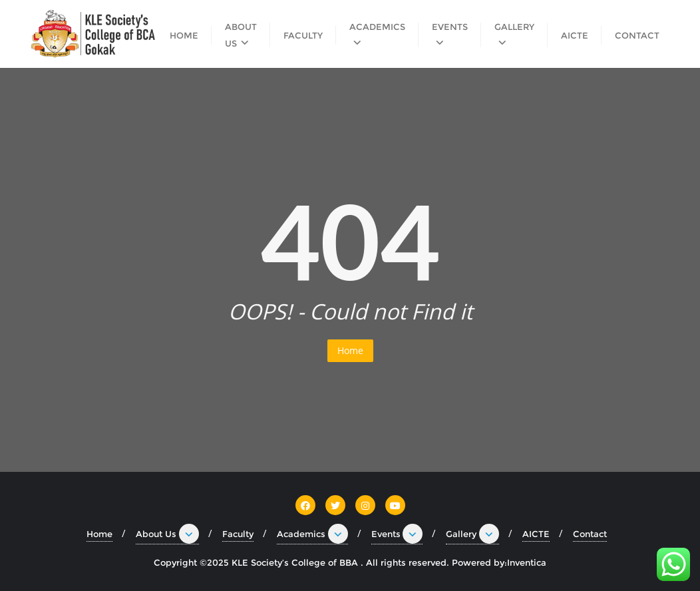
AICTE (536, 534)
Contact (590, 534)
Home (350, 350)
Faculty (238, 534)
